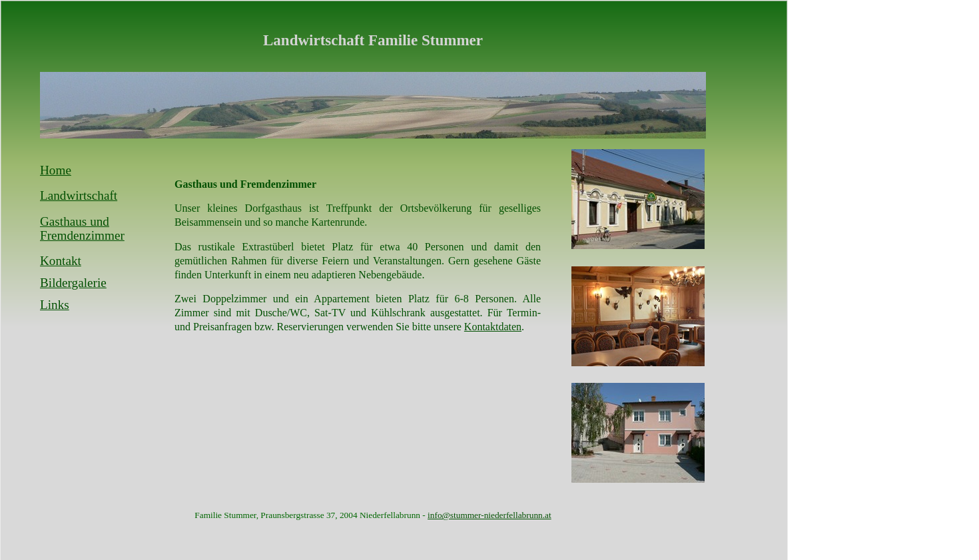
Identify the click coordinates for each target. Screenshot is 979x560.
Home (56, 170)
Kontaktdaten (493, 327)
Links (55, 305)
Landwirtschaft (79, 195)
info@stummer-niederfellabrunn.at (489, 515)
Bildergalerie (73, 283)
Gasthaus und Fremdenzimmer (82, 229)
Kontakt (61, 261)
